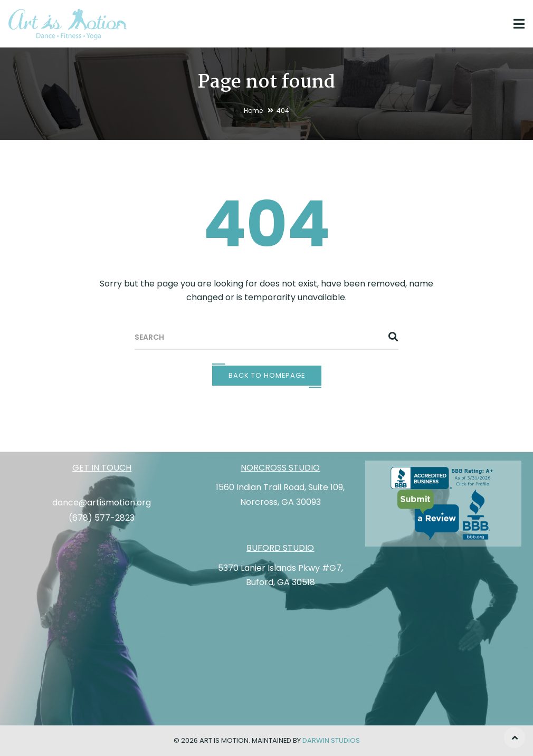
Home (253, 111)
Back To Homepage (267, 375)
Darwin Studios (331, 740)
